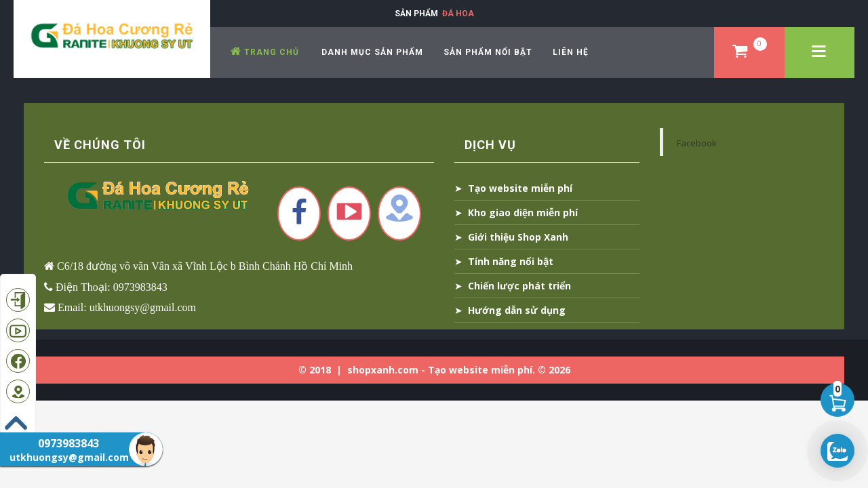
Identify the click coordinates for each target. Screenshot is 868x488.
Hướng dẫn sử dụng (517, 310)
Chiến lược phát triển (519, 286)
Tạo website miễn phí (520, 188)
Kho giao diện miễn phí (523, 212)
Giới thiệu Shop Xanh (518, 237)
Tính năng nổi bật (511, 261)
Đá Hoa (458, 14)
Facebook (697, 143)
